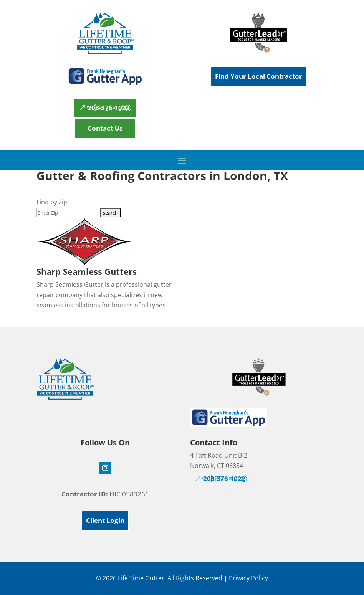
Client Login (105, 520)
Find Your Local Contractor (259, 76)
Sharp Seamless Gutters (87, 271)
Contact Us (105, 128)
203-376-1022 (109, 108)
